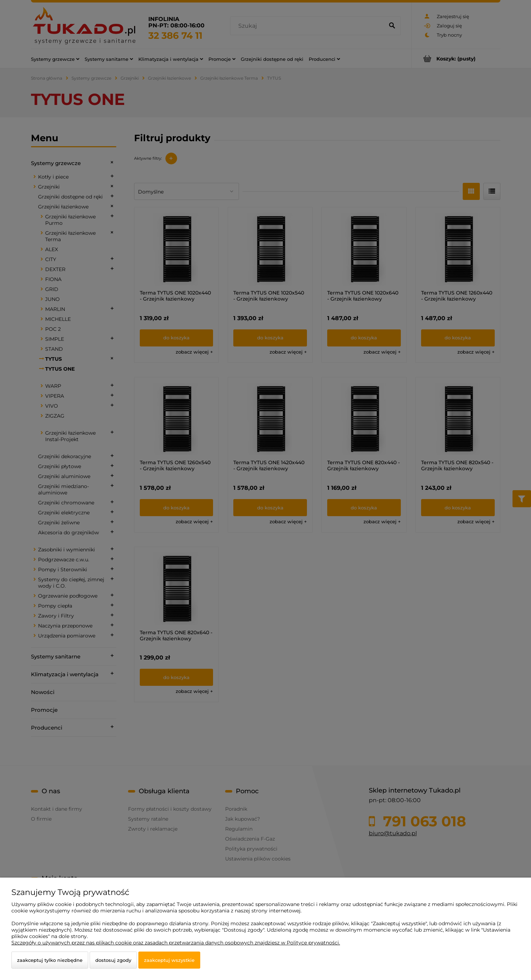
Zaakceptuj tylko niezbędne (50, 960)
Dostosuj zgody (113, 960)
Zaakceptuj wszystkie (169, 960)
